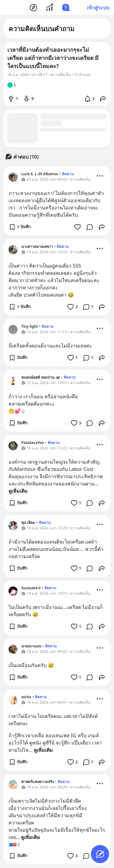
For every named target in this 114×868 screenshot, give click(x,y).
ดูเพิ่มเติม (18, 491)
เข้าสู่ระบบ (98, 8)
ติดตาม (68, 174)
